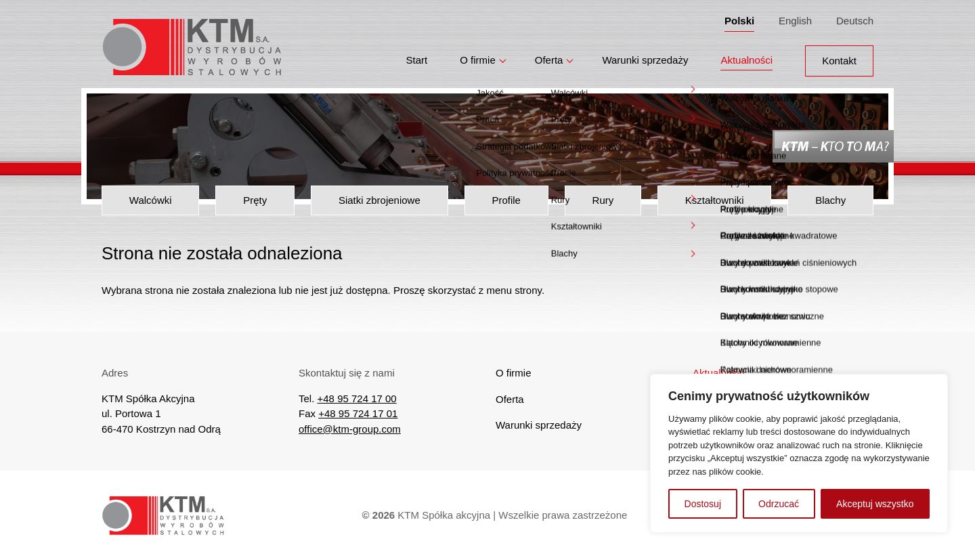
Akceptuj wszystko (875, 504)
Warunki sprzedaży (645, 55)
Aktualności (746, 55)
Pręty (255, 200)
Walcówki (151, 200)
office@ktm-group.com (350, 429)
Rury (603, 200)
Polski (739, 18)
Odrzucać (779, 504)
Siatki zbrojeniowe (380, 200)
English (795, 18)
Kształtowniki (715, 200)
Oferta (549, 55)
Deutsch (855, 18)
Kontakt (839, 55)
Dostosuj (703, 504)
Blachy (830, 200)
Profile (506, 200)
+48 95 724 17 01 (358, 413)
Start (417, 55)
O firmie (478, 55)
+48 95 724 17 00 (357, 399)
